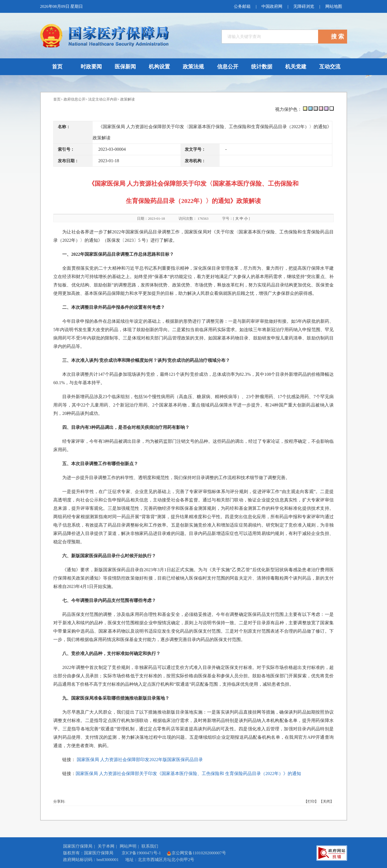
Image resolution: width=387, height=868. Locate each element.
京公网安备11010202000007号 (196, 853)
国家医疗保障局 (78, 846)
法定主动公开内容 (103, 99)
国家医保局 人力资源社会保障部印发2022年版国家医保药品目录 (140, 760)
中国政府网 (272, 6)
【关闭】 (326, 801)
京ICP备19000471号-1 (141, 853)
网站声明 (128, 846)
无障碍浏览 (304, 6)
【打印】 (311, 801)
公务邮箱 (242, 6)
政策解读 (128, 99)
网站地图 (334, 6)
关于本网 (106, 846)
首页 (57, 99)
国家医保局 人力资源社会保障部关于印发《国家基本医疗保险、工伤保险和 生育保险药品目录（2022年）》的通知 (188, 773)
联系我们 (150, 846)
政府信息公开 (74, 99)
